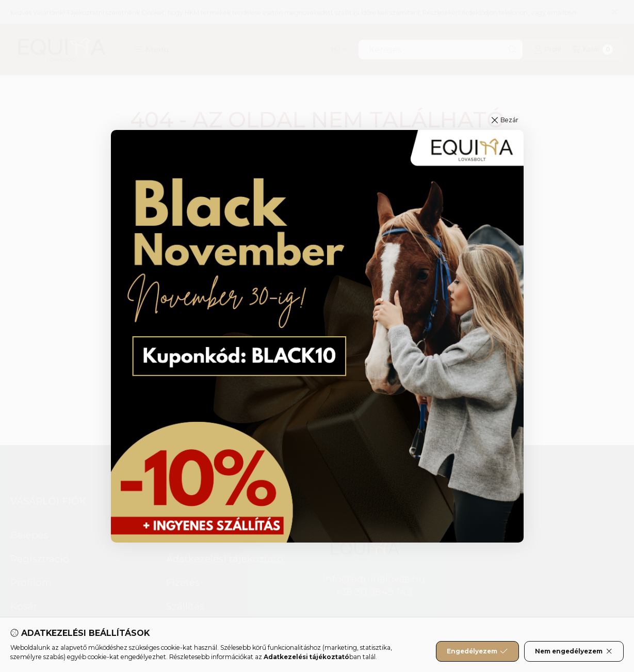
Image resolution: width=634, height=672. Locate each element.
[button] (505, 120)
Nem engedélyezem (574, 651)
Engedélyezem (477, 651)
